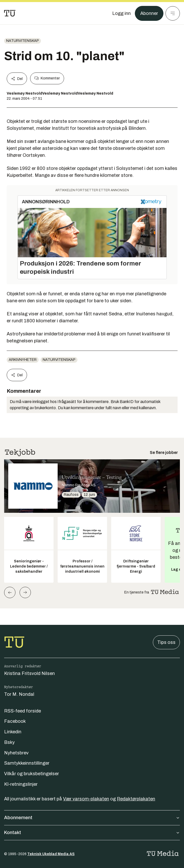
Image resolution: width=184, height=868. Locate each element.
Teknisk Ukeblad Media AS (51, 854)
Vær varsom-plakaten (86, 799)
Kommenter (47, 78)
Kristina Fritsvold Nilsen (29, 673)
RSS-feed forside (23, 711)
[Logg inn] (121, 13)
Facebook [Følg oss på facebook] (15, 721)
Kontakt (92, 833)
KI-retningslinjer (21, 784)
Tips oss (166, 642)
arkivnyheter (23, 360)
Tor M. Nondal (19, 694)
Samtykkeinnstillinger (27, 763)
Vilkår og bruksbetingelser (32, 774)
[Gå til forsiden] (10, 13)
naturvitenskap (23, 41)
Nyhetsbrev (16, 753)
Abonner (149, 13)
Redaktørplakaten (136, 799)
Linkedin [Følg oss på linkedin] (13, 732)
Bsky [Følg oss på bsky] (9, 742)
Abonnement (92, 818)
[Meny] (173, 13)
